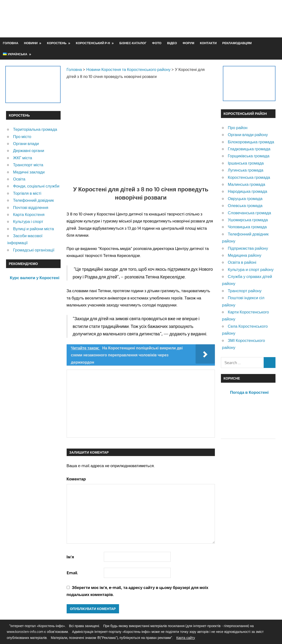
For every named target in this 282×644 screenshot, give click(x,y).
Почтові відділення (31, 207)
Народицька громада (247, 191)
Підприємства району (248, 248)
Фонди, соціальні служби (36, 186)
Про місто (22, 136)
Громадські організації (34, 250)
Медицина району (244, 255)
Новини (31, 43)
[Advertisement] (188, 19)
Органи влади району (248, 135)
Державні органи (29, 150)
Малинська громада (246, 184)
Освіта (19, 179)
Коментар (76, 479)
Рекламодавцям (237, 43)
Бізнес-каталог (133, 43)
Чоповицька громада (247, 227)
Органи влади (26, 143)
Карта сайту (186, 638)
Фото (157, 43)
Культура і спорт (28, 221)
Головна (11, 43)
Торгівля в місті (27, 193)
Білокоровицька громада (251, 142)
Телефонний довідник (33, 200)
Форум (188, 43)
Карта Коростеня (29, 214)
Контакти (208, 43)
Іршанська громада (246, 163)
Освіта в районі (242, 262)
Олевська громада (245, 205)
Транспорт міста (28, 165)
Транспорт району (245, 291)
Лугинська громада (245, 170)
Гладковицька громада (249, 149)
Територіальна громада (35, 129)
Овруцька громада (245, 198)
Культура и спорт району (251, 269)
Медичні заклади (29, 172)
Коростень (57, 43)
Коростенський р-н (93, 43)
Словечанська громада (249, 213)
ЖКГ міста (23, 158)
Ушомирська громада (248, 220)
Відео (172, 43)
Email (72, 573)
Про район (237, 128)
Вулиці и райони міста (33, 229)
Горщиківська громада (249, 156)
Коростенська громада (249, 177)
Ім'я (70, 557)
